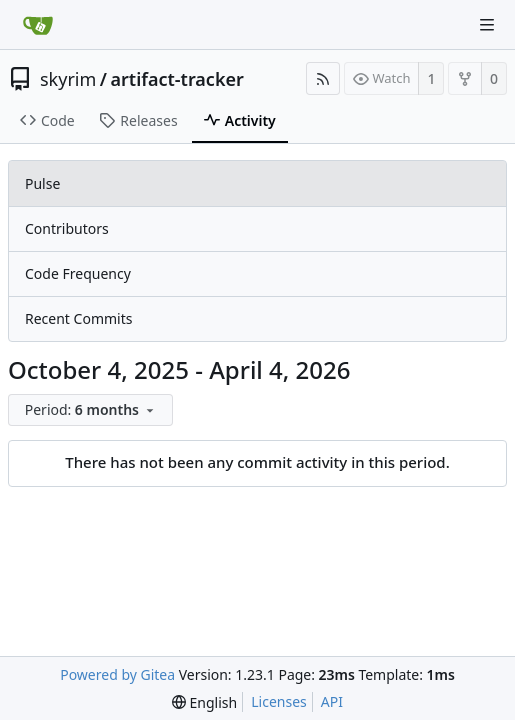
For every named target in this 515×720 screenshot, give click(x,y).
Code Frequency (78, 273)
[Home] (38, 25)
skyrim (68, 79)
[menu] (92, 410)
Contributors (67, 228)
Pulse (42, 183)
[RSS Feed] (323, 78)
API (332, 701)
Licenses (279, 701)
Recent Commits (78, 318)
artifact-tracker (177, 79)
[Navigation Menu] (487, 25)
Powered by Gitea (117, 674)
